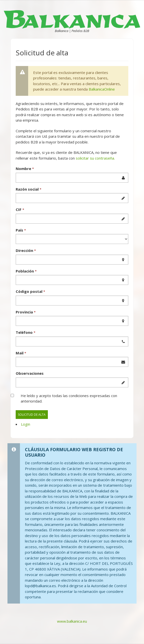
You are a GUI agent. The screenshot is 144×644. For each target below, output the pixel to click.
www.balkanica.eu (72, 621)
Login (26, 424)
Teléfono (26, 332)
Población (26, 271)
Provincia (26, 312)
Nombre (25, 169)
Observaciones (30, 373)
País (21, 230)
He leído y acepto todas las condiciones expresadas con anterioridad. (69, 398)
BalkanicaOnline (102, 89)
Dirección (26, 250)
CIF (20, 209)
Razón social (29, 189)
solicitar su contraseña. (95, 158)
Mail (21, 353)
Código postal (30, 291)
